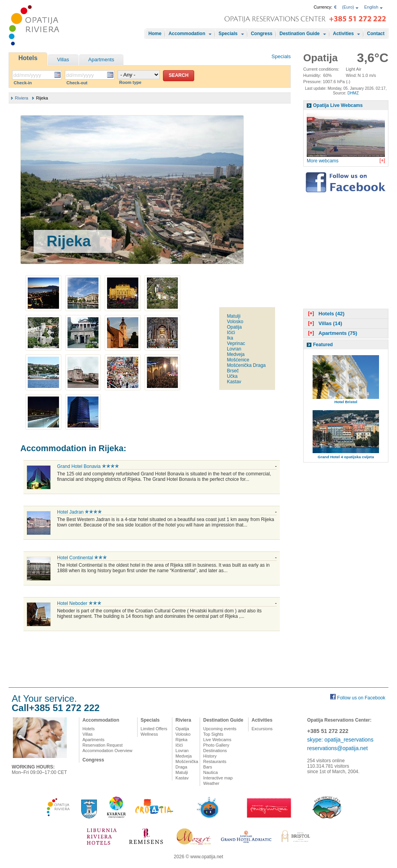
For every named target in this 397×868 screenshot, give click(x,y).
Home (155, 34)
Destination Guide (300, 34)
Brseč (233, 371)
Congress (262, 34)
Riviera (21, 98)
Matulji (234, 316)
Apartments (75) (332, 333)
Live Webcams (217, 740)
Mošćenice (238, 360)
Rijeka (182, 740)
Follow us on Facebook (361, 698)
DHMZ (353, 93)
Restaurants (215, 761)
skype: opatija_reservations (340, 740)
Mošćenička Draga (246, 365)
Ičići (231, 333)
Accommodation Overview (107, 751)
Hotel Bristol (346, 402)
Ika (230, 338)
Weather (211, 783)
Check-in (23, 83)
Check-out (77, 83)
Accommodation (187, 34)
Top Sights (213, 734)
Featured (323, 345)
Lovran (234, 349)
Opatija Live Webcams (338, 105)
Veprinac (236, 343)
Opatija (234, 327)
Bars (208, 767)
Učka (232, 376)
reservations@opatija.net (337, 748)
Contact (376, 34)
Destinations (215, 751)
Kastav (234, 382)
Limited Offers (154, 729)
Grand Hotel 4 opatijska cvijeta (346, 457)
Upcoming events (220, 729)
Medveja (236, 354)
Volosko (235, 322)
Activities (343, 34)
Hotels (28, 58)
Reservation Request (103, 745)
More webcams (323, 161)
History (210, 756)
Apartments (101, 60)
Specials (228, 34)
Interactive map (218, 778)
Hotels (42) (325, 314)
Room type (130, 82)
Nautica (210, 772)
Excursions (262, 729)
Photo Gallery (216, 745)
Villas (63, 60)
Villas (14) (324, 323)
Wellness (149, 734)
